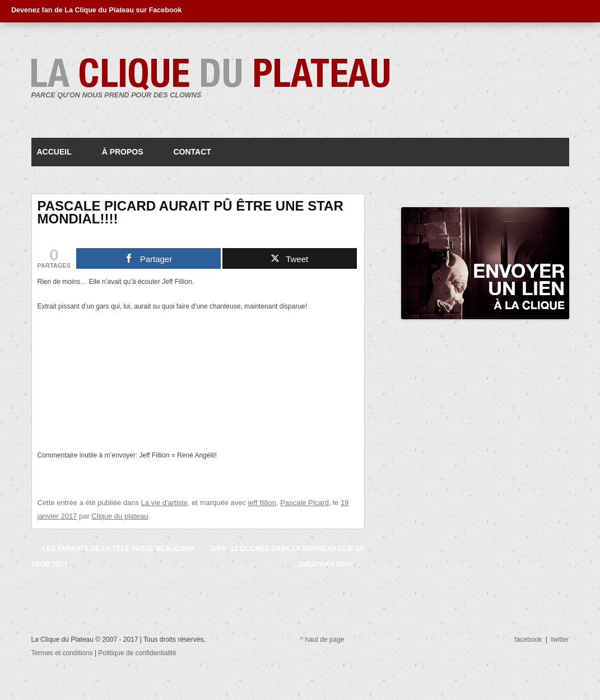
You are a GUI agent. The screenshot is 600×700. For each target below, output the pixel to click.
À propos (123, 152)
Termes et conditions (63, 653)
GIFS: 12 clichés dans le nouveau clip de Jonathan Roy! (287, 557)
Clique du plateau (120, 516)
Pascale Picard (304, 503)
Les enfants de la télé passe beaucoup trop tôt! (113, 557)
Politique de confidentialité (137, 653)
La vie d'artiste (164, 503)
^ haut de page (322, 640)
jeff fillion (262, 503)
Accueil (54, 152)
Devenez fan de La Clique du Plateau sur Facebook (96, 10)
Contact (192, 152)
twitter (560, 640)
